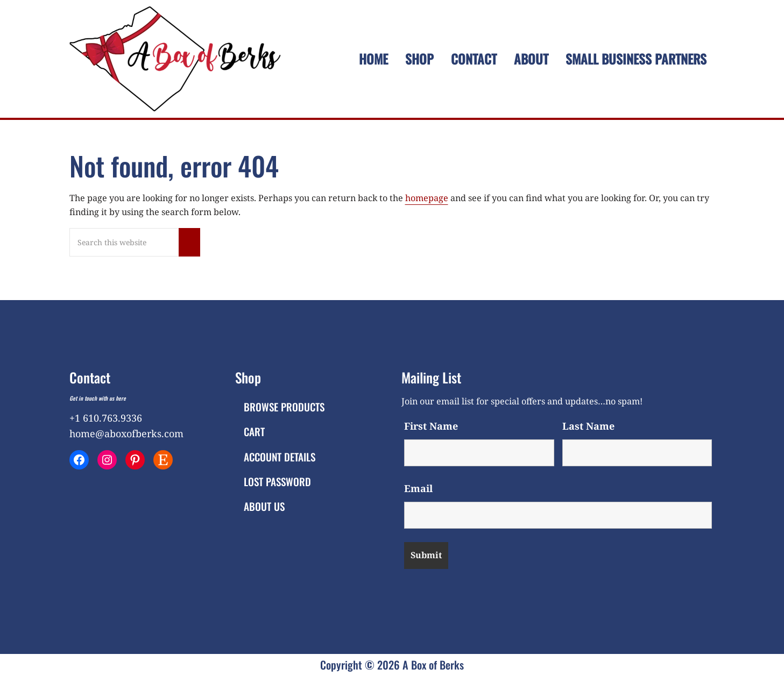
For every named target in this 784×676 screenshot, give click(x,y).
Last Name (588, 426)
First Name (431, 426)
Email (418, 488)
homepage (427, 198)
